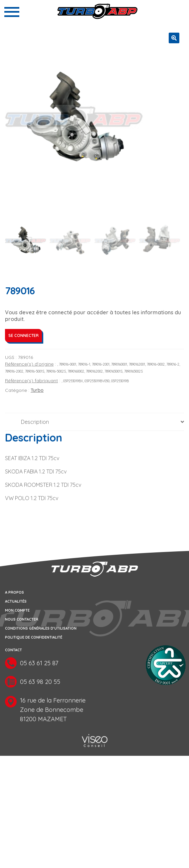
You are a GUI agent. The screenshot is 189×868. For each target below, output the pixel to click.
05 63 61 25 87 (39, 664)
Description (35, 422)
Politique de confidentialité (34, 638)
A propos (14, 593)
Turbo (37, 391)
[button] (174, 38)
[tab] (94, 422)
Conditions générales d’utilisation (41, 629)
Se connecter (23, 336)
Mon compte (17, 611)
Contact (13, 651)
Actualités (16, 602)
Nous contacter (22, 620)
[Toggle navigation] (12, 12)
